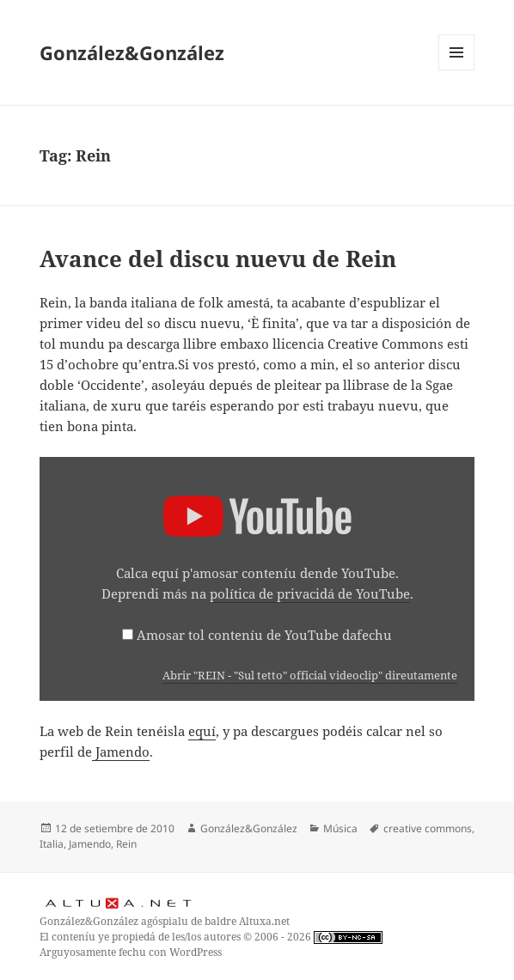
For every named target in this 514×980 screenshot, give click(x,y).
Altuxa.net (264, 921)
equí (202, 731)
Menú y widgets (457, 70)
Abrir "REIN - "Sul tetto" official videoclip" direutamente (310, 675)
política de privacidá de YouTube (310, 593)
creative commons (428, 828)
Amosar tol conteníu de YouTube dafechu (264, 635)
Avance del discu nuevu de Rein (218, 259)
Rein (126, 844)
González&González (132, 52)
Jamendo (121, 752)
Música (340, 828)
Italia (52, 844)
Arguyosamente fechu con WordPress (131, 952)
